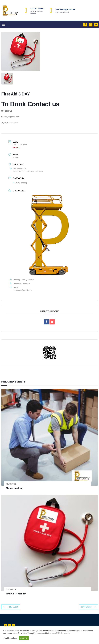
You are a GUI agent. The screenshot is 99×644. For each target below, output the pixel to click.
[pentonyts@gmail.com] (51, 10)
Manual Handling (14, 488)
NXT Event (88, 607)
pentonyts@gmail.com (65, 9)
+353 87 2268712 (37, 9)
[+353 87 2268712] (26, 10)
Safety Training (20, 183)
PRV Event (11, 607)
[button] (3, 24)
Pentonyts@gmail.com (23, 290)
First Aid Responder (16, 594)
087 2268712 (24, 284)
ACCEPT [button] (24, 638)
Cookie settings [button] (10, 638)
